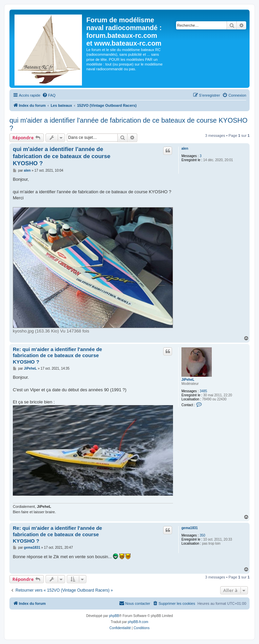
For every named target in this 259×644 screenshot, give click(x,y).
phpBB (114, 616)
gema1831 (190, 528)
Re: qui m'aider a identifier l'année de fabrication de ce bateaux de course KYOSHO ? (57, 356)
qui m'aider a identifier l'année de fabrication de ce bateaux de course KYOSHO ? (128, 124)
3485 (203, 391)
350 (203, 535)
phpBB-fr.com (138, 622)
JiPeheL (188, 380)
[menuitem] (49, 95)
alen (185, 148)
